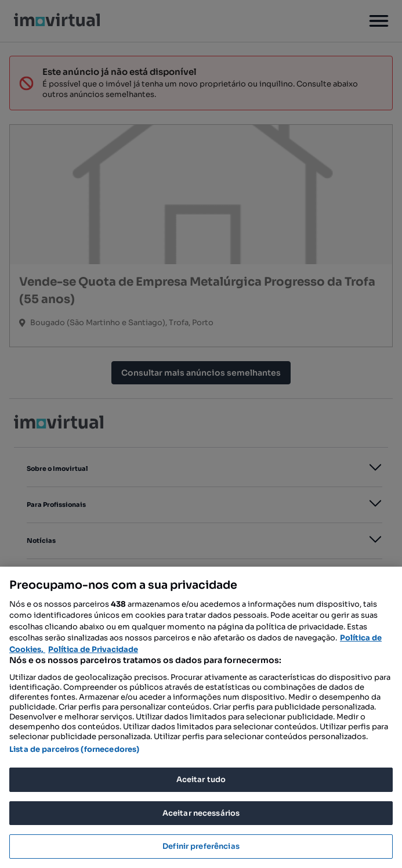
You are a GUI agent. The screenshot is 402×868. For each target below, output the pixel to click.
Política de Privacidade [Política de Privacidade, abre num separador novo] (93, 649)
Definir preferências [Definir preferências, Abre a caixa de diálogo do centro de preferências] (201, 846)
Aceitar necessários (201, 813)
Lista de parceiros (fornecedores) (74, 749)
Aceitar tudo (201, 779)
